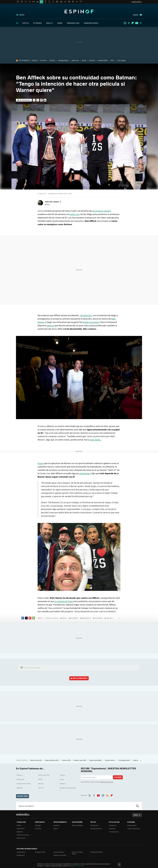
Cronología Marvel (124, 760)
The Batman (98, 618)
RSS (107, 795)
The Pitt (41, 788)
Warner (64, 618)
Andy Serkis (95, 440)
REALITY (50, 23)
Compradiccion (114, 832)
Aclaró (41, 463)
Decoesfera (112, 829)
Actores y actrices (52, 618)
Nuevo (136, 15)
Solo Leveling (121, 60)
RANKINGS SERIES (91, 23)
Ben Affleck (74, 618)
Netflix (40, 779)
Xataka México (21, 852)
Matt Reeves (86, 618)
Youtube (137, 23)
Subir (135, 815)
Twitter (141, 23)
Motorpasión (94, 825)
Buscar (137, 806)
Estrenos (20, 775)
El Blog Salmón (132, 825)
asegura (50, 325)
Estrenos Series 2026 (80, 760)
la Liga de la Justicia (101, 211)
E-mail (45, 100)
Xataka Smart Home (23, 835)
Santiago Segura (63, 60)
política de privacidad (107, 782)
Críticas (62, 775)
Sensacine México (59, 852)
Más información (79, 866)
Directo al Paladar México (77, 853)
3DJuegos (38, 825)
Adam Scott (75, 60)
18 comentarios (25, 100)
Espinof (79, 11)
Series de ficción (44, 775)
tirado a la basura (91, 322)
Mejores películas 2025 (52, 760)
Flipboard (133, 23)
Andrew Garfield (103, 60)
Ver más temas (23, 796)
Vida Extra (38, 829)
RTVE (112, 60)
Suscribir (118, 777)
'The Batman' (86, 315)
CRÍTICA (25, 23)
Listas (62, 779)
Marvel (84, 60)
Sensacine (57, 825)
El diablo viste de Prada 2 (68, 789)
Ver (80, 678)
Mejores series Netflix (96, 760)
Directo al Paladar (77, 825)
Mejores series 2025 (36, 760)
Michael (35, 60)
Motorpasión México (97, 852)
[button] (53, 202)
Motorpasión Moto (96, 829)
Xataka (19, 825)
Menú (22, 15)
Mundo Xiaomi (21, 838)
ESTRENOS (37, 23)
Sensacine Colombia (60, 855)
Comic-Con (74, 214)
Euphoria (63, 784)
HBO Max (20, 788)
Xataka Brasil (21, 855)
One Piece (43, 60)
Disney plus (20, 779)
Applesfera (20, 832)
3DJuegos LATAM (40, 852)
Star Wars (92, 60)
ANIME (60, 23)
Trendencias (113, 825)
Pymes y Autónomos (134, 829)
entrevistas (84, 473)
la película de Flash (64, 601)
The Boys (52, 60)
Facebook (129, 23)
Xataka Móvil (21, 829)
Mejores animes (110, 760)
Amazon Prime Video (24, 784)
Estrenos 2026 (66, 760)
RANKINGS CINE (73, 23)
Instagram (125, 23)
